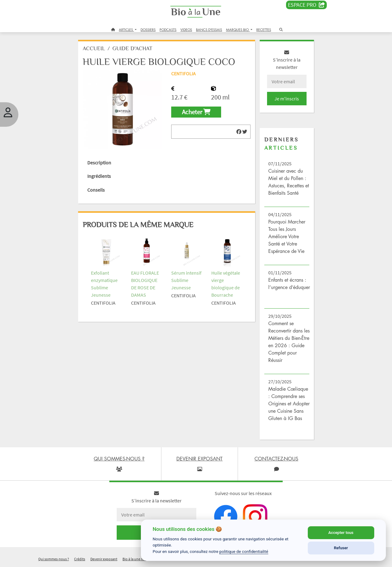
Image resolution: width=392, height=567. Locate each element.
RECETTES (264, 30)
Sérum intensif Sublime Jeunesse (186, 280)
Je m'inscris (287, 99)
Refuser (341, 548)
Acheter (196, 112)
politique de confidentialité (244, 551)
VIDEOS (186, 30)
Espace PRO (306, 5)
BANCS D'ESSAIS (209, 30)
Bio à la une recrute (137, 559)
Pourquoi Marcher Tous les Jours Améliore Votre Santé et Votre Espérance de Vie (287, 236)
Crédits (80, 559)
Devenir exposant (104, 559)
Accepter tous (341, 533)
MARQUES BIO (238, 30)
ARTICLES (126, 30)
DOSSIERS (148, 30)
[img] (239, 132)
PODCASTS (168, 30)
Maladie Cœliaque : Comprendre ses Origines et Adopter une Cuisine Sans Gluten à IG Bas (289, 404)
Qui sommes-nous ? (54, 559)
